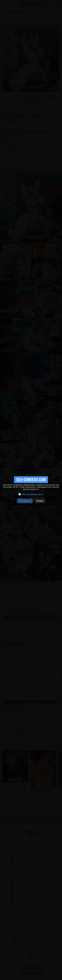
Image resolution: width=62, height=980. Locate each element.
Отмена (40, 501)
